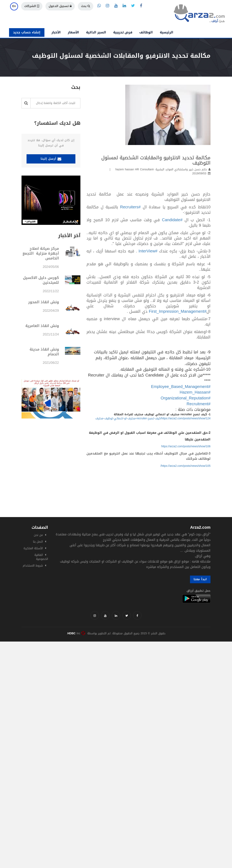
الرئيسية (167, 32)
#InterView (148, 251)
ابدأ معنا (200, 579)
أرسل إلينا (51, 159)
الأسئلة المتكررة (33, 548)
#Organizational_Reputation (186, 398)
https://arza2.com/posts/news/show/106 (186, 446)
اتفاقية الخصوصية (41, 557)
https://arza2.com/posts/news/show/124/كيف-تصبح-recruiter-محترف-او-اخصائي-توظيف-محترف (153, 418)
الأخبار (56, 32)
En (14, 6)
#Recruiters (130, 207)
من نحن (38, 535)
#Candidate (172, 220)
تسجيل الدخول (60, 6)
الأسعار (73, 32)
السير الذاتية (96, 32)
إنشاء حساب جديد (27, 32)
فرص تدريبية (123, 32)
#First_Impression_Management (178, 311)
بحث (86, 6)
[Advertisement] (116, 670)
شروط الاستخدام (33, 566)
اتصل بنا (38, 542)
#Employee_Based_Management (181, 387)
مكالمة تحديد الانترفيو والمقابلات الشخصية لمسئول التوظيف (156, 160)
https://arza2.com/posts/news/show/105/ (185, 466)
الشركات (32, 6)
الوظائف (146, 32)
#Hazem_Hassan (195, 392)
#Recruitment (199, 404)
